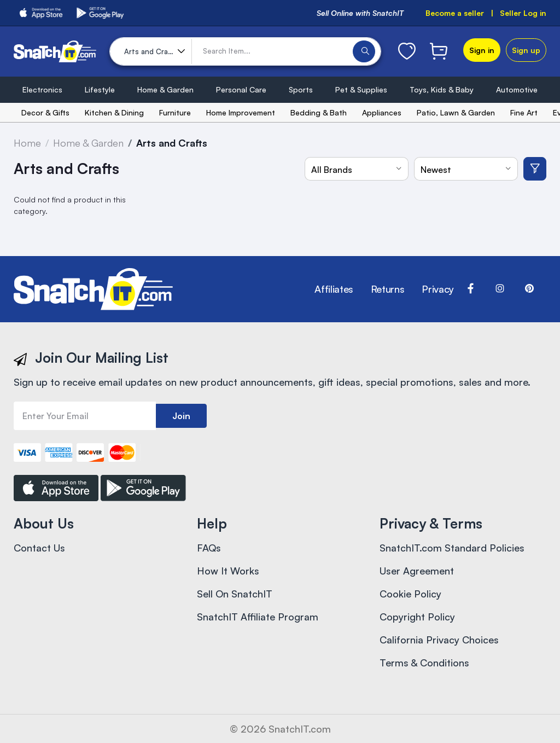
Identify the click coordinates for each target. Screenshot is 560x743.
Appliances (382, 112)
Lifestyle (100, 89)
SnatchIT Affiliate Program (258, 617)
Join (181, 416)
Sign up (526, 50)
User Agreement (417, 571)
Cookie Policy (410, 594)
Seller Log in (523, 13)
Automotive (517, 89)
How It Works (228, 571)
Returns (387, 289)
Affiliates (334, 289)
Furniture (175, 112)
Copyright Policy (417, 617)
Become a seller (455, 13)
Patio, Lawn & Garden (456, 112)
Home (27, 143)
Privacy (437, 289)
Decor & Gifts (45, 112)
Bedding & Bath (319, 112)
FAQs (209, 548)
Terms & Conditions (424, 663)
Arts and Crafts (172, 143)
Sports (301, 89)
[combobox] (357, 169)
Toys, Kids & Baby (442, 89)
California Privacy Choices (439, 640)
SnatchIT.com (300, 729)
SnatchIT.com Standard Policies (452, 548)
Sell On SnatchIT (235, 594)
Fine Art (524, 112)
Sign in (482, 50)
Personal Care (241, 89)
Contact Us (39, 548)
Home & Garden (165, 89)
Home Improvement (241, 112)
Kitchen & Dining (114, 112)
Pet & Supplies (361, 89)
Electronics (42, 89)
